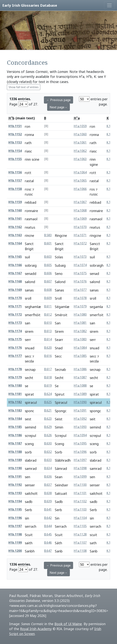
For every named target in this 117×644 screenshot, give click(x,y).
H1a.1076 (80, 281)
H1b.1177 (15, 356)
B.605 (48, 265)
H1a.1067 (80, 202)
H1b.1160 (15, 210)
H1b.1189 (15, 460)
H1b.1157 (15, 181)
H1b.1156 (15, 172)
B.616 (48, 356)
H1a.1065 (80, 181)
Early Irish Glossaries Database (30, 5)
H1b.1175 (15, 339)
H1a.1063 (80, 159)
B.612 (48, 315)
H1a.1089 (80, 394)
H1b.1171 (15, 306)
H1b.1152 (15, 134)
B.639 (48, 501)
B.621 (48, 411)
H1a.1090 (80, 402)
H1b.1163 (15, 235)
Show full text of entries (24, 87)
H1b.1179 (15, 377)
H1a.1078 (80, 298)
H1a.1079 (80, 306)
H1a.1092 (80, 419)
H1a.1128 (80, 534)
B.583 (48, 235)
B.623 (48, 419)
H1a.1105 (80, 526)
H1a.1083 (80, 339)
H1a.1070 (80, 227)
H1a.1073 (80, 257)
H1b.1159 (15, 202)
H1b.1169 (15, 290)
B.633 (48, 460)
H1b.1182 (15, 402)
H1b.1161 (15, 219)
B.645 (48, 534)
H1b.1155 (15, 159)
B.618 (48, 377)
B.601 (48, 243)
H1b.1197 (15, 526)
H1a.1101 (80, 493)
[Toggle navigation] (109, 5)
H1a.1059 (80, 126)
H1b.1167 (15, 273)
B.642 (48, 518)
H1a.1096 (80, 452)
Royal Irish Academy (36, 629)
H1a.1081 (80, 323)
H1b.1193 (15, 493)
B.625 (48, 402)
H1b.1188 (15, 452)
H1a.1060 (80, 134)
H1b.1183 (15, 411)
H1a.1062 (80, 151)
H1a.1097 (80, 460)
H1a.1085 (80, 356)
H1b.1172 (15, 315)
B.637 (48, 485)
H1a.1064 (80, 172)
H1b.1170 (15, 298)
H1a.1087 (80, 377)
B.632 (48, 452)
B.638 (48, 493)
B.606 (48, 273)
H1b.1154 (15, 151)
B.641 (48, 510)
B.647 (48, 551)
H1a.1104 (80, 518)
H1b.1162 (15, 227)
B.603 (48, 257)
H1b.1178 (15, 369)
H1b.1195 (15, 510)
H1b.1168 (15, 281)
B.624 (48, 394)
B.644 (48, 526)
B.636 (48, 477)
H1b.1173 (15, 323)
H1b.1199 (15, 543)
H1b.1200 (15, 551)
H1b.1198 (15, 534)
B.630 (48, 443)
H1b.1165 (15, 257)
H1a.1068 (80, 210)
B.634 (48, 468)
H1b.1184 (15, 419)
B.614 (48, 339)
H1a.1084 (80, 348)
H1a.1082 (80, 331)
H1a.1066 (80, 189)
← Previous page (58, 100)
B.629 (48, 427)
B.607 (48, 281)
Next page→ (58, 107)
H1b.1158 (15, 189)
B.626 (48, 435)
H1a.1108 (80, 551)
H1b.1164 (15, 243)
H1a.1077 (80, 290)
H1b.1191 (15, 477)
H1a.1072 (80, 243)
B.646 (48, 543)
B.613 (48, 331)
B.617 (48, 369)
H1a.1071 (80, 235)
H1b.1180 (15, 386)
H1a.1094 (80, 435)
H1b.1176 (15, 348)
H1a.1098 (80, 468)
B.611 (48, 306)
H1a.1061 (80, 142)
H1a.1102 (80, 501)
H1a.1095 (80, 443)
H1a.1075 (80, 273)
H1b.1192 (15, 485)
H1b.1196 (15, 518)
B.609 (48, 298)
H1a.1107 (80, 543)
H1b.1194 (15, 501)
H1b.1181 (15, 394)
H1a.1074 (80, 265)
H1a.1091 (80, 411)
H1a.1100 (80, 485)
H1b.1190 (15, 468)
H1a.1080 (80, 315)
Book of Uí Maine (68, 624)
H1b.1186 (15, 435)
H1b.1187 (15, 443)
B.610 (48, 323)
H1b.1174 (15, 331)
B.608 (48, 290)
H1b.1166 (15, 265)
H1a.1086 (80, 369)
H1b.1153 (15, 142)
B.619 (48, 386)
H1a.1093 (80, 427)
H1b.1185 (15, 427)
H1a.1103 (80, 510)
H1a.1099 (80, 477)
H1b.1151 (15, 126)
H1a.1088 (80, 386)
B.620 (48, 348)
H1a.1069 (80, 219)
